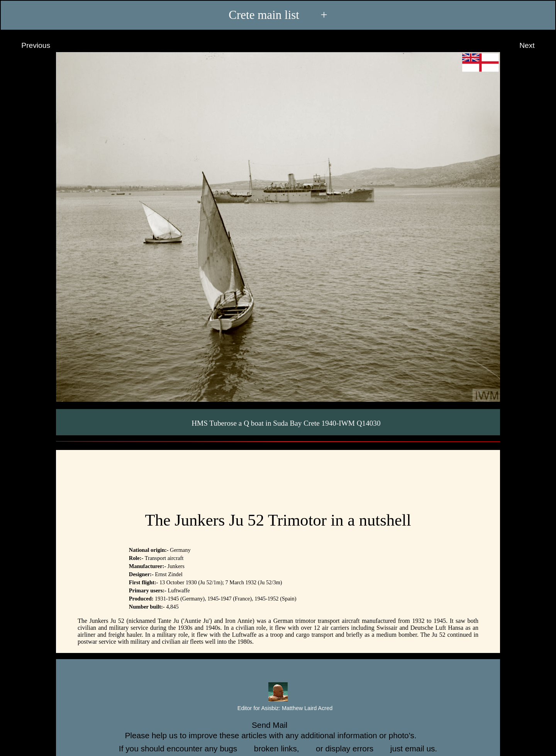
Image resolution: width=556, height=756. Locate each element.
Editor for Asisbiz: (278, 709)
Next (534, 46)
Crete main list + (278, 15)
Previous (29, 46)
